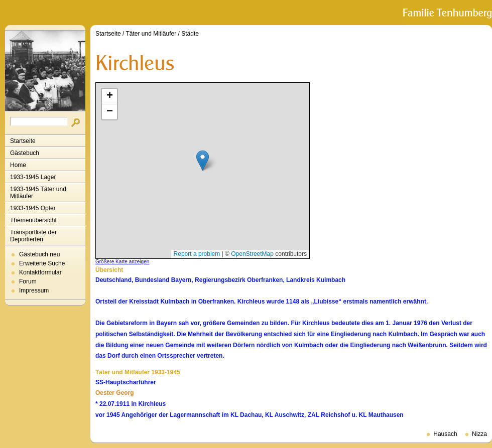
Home (18, 165)
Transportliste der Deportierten (33, 236)
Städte (190, 34)
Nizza (479, 434)
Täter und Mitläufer (151, 34)
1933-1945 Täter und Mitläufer (38, 193)
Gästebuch (25, 153)
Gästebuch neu (39, 254)
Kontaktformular (40, 272)
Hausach (445, 434)
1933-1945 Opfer (33, 208)
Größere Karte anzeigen (122, 262)
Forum (28, 281)
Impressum (34, 290)
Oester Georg (115, 393)
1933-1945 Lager (33, 177)
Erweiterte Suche (42, 263)
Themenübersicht (33, 220)
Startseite (23, 141)
